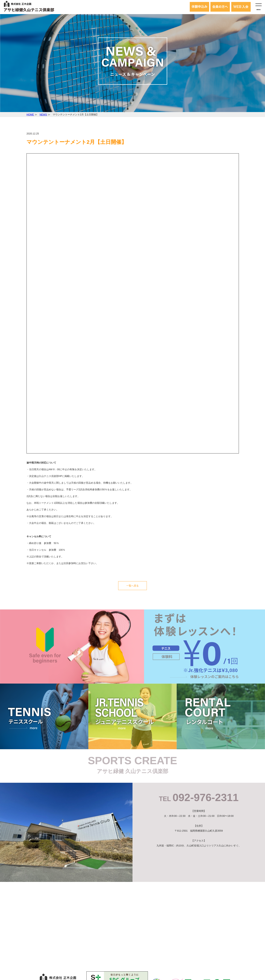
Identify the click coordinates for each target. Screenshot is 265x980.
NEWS (43, 115)
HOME (30, 115)
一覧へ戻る (132, 586)
